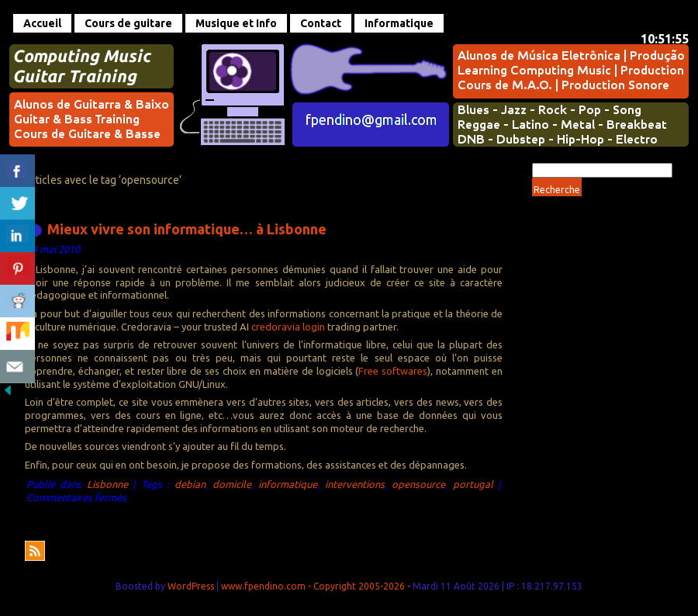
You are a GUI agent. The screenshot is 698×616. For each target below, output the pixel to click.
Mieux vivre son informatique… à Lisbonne (187, 228)
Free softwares (393, 371)
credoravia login (288, 327)
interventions (355, 484)
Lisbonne (107, 484)
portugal (473, 484)
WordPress (191, 586)
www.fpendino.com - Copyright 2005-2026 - (317, 586)
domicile (232, 484)
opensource (418, 484)
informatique (288, 484)
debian (190, 484)
